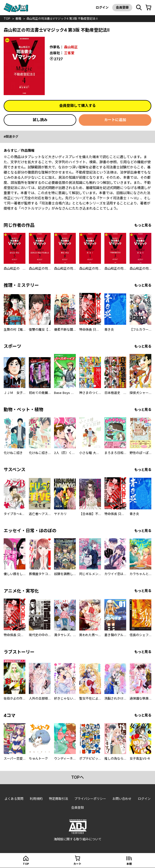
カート (77, 864)
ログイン (102, 7)
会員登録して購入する (77, 106)
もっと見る (143, 225)
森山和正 (71, 47)
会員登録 (122, 7)
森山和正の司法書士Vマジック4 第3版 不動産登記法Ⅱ (62, 19)
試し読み (40, 120)
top (7, 19)
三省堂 (69, 53)
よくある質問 (14, 799)
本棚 (129, 864)
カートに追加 (115, 120)
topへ (77, 777)
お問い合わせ (122, 799)
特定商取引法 (58, 799)
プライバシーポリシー (90, 799)
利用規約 (36, 799)
